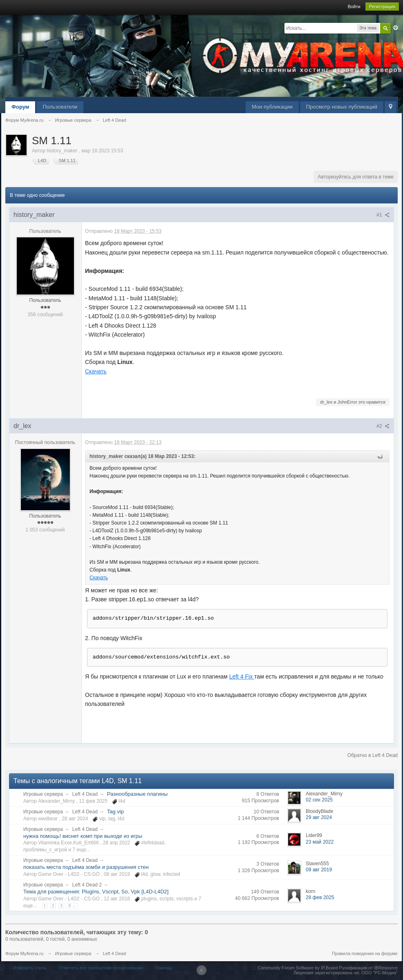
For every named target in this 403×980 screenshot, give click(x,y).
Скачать (96, 371)
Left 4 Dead (85, 794)
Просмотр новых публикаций (342, 107)
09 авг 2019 (319, 870)
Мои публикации (272, 107)
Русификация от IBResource (368, 968)
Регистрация (382, 7)
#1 (383, 215)
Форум (20, 107)
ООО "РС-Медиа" (379, 973)
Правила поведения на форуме (365, 953)
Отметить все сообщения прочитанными (101, 968)
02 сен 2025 (319, 800)
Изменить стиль (30, 968)
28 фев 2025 (320, 897)
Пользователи (60, 107)
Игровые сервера (43, 794)
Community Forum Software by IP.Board (298, 968)
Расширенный (396, 28)
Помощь (164, 968)
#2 (383, 426)
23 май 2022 (320, 842)
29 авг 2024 (319, 817)
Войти (354, 7)
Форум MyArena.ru (24, 953)
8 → (72, 906)
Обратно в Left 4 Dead (373, 755)
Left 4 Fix (242, 676)
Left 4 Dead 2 (87, 885)
